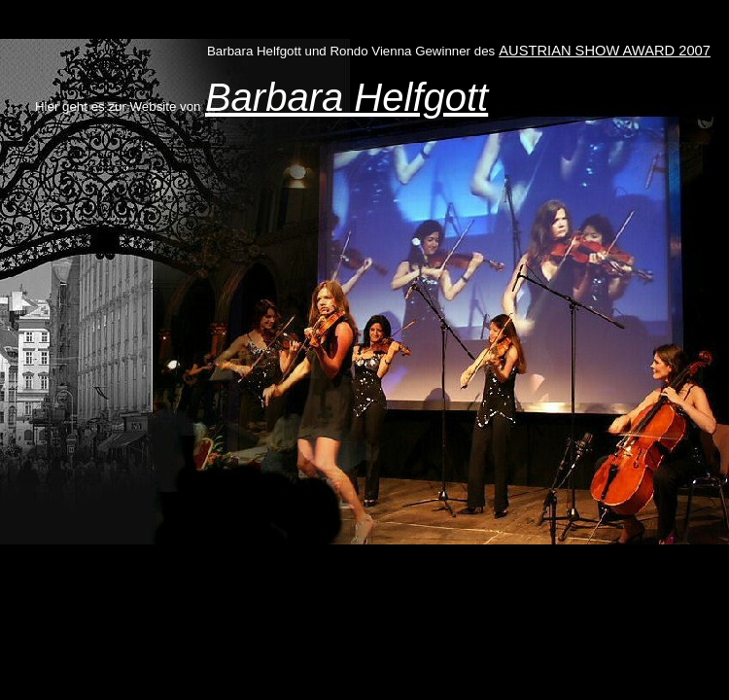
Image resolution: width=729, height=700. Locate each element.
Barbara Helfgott (347, 97)
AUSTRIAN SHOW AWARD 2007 (605, 51)
